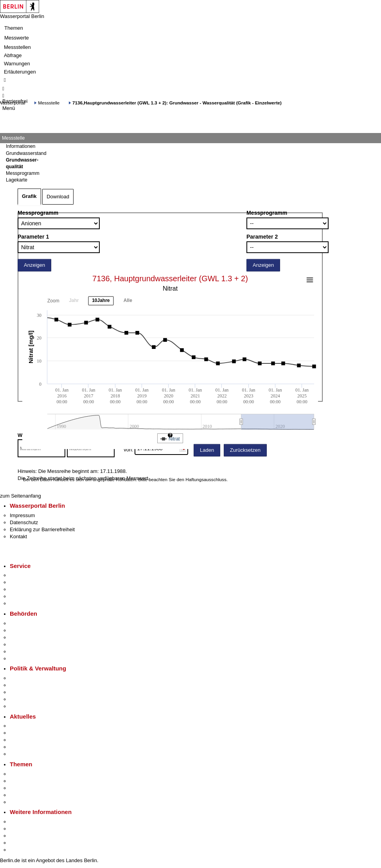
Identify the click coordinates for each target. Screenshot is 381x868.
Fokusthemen (25, 774)
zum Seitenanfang (21, 496)
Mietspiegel (23, 795)
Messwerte (17, 38)
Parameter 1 (33, 237)
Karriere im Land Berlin (36, 685)
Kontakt (18, 536)
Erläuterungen (20, 72)
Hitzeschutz (23, 754)
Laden (207, 450)
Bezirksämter (25, 637)
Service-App (24, 575)
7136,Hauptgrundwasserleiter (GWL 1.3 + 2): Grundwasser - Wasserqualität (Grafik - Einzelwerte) (177, 103)
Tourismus (21, 829)
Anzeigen (34, 265)
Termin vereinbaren (31, 582)
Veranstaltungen (28, 740)
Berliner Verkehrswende (37, 781)
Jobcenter (21, 651)
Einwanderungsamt (31, 659)
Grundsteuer (24, 802)
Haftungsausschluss (206, 479)
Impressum (22, 515)
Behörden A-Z (25, 623)
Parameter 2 (262, 237)
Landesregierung (29, 678)
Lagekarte (17, 180)
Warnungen (17, 64)
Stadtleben (22, 843)
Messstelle (49, 103)
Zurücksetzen (245, 450)
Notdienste (22, 596)
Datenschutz (24, 522)
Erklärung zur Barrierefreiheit (42, 529)
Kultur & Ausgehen (31, 822)
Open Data (22, 699)
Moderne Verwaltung (33, 788)
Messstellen (17, 47)
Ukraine (19, 747)
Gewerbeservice (28, 603)
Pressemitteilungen (31, 726)
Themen (14, 28)
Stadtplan (21, 850)
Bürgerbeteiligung (30, 692)
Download (58, 197)
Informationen (21, 146)
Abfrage (13, 55)
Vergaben (21, 706)
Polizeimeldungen (30, 733)
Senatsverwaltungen (33, 630)
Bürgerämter (24, 644)
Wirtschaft (21, 836)
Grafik (29, 196)
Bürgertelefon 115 (30, 589)
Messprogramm (38, 213)
